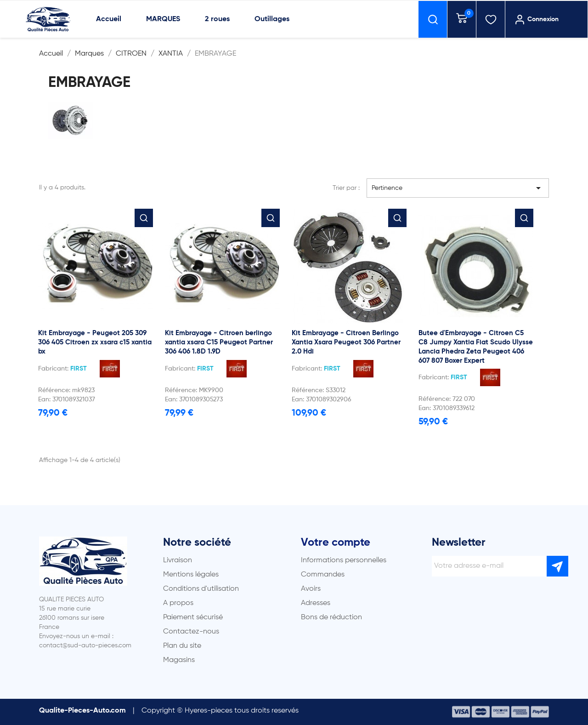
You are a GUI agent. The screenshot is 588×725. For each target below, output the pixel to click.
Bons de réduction (331, 617)
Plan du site (182, 646)
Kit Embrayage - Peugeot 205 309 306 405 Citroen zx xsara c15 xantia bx (95, 342)
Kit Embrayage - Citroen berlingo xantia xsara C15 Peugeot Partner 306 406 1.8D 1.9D (219, 342)
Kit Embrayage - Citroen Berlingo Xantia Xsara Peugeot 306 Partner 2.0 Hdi (346, 342)
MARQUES (163, 19)
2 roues (217, 19)
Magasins (179, 660)
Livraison (178, 560)
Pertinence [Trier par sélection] (458, 188)
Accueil (109, 19)
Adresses (316, 603)
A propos (178, 603)
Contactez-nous (191, 632)
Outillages (272, 19)
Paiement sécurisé (193, 617)
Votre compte (336, 542)
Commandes (323, 575)
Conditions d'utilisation (201, 589)
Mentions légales (191, 575)
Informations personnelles (344, 560)
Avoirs (311, 589)
